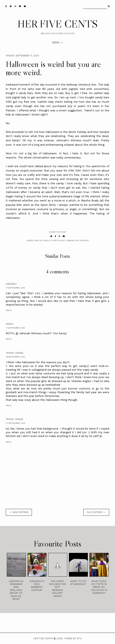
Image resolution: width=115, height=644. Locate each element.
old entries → (96, 512)
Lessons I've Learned (77, 240)
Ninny (10, 324)
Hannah (11, 284)
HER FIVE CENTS (58, 24)
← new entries (19, 512)
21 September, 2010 (15, 423)
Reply (9, 310)
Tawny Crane (15, 353)
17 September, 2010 (15, 288)
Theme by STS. (73, 638)
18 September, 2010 (15, 357)
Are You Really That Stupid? (50, 240)
